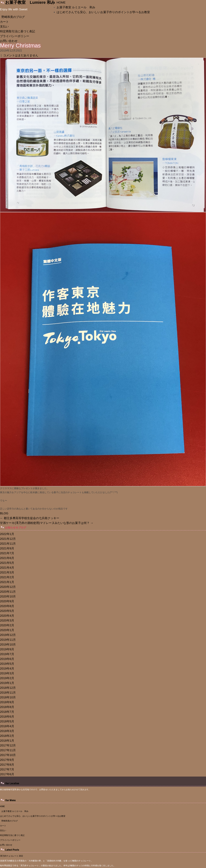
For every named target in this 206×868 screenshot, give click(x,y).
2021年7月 (7, 553)
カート (4, 22)
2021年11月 (8, 544)
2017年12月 (8, 745)
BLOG (4, 513)
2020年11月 (8, 592)
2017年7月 (7, 769)
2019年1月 (7, 683)
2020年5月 (7, 611)
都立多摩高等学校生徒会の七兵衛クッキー (30, 518)
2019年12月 (8, 635)
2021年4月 (7, 568)
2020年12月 (8, 587)
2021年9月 (7, 548)
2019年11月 (8, 640)
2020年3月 (7, 620)
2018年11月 (8, 692)
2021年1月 (7, 582)
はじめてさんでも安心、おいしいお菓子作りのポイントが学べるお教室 (105, 12)
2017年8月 (7, 765)
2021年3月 (7, 572)
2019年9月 (7, 649)
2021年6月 (7, 558)
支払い (4, 26)
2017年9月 (7, 760)
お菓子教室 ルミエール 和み (76, 7)
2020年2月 (7, 625)
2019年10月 (8, 644)
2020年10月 (8, 596)
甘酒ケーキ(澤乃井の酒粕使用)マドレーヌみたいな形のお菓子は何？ (47, 523)
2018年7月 (7, 712)
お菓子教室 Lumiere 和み (30, 2)
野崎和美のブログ (13, 17)
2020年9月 (7, 601)
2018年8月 (7, 707)
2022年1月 (7, 534)
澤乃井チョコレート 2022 (11, 856)
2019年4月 (7, 668)
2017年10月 (8, 755)
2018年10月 (8, 697)
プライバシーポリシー (15, 36)
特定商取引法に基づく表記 (18, 31)
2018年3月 (7, 731)
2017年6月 (7, 774)
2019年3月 (7, 673)
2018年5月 (7, 721)
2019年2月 (7, 678)
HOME (61, 2)
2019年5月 (7, 664)
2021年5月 (7, 563)
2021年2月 (7, 577)
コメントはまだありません (21, 55)
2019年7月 (7, 654)
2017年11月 (8, 750)
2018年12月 (8, 688)
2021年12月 (8, 539)
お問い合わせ (9, 41)
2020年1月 (7, 630)
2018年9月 (7, 702)
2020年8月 (7, 606)
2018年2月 (7, 736)
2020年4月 (7, 616)
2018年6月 (7, 716)
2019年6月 (7, 659)
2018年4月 (7, 726)
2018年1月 (7, 741)
